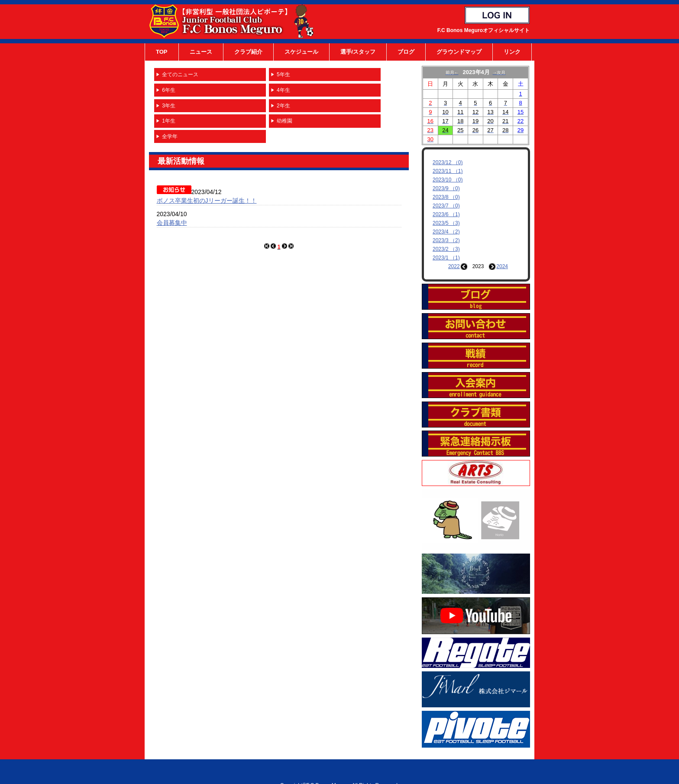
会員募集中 (172, 223)
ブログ (406, 52)
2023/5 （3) (446, 223)
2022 (454, 266)
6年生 (169, 90)
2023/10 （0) (448, 180)
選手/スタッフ (358, 52)
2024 (502, 266)
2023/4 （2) (446, 232)
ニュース (201, 52)
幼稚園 (285, 121)
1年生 (169, 121)
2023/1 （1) (446, 258)
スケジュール (301, 52)
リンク (512, 52)
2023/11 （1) (448, 171)
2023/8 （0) (446, 197)
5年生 (283, 75)
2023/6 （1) (446, 214)
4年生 (283, 90)
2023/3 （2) (446, 240)
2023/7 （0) (446, 206)
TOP (162, 52)
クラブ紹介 (248, 52)
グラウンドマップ (459, 52)
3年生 (169, 106)
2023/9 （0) (446, 188)
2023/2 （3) (446, 249)
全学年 (170, 136)
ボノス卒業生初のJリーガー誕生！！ (207, 201)
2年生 (283, 106)
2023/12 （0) (448, 162)
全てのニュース (180, 75)
